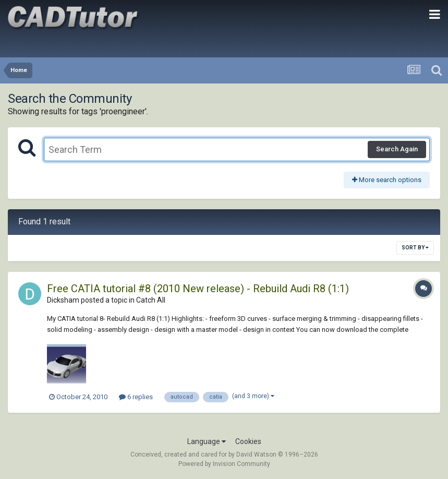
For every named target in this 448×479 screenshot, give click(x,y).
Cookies (248, 441)
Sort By (415, 248)
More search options (387, 180)
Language (207, 441)
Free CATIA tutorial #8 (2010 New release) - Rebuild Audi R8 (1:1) (198, 289)
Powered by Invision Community (224, 464)
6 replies (136, 397)
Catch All (151, 300)
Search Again (397, 149)
